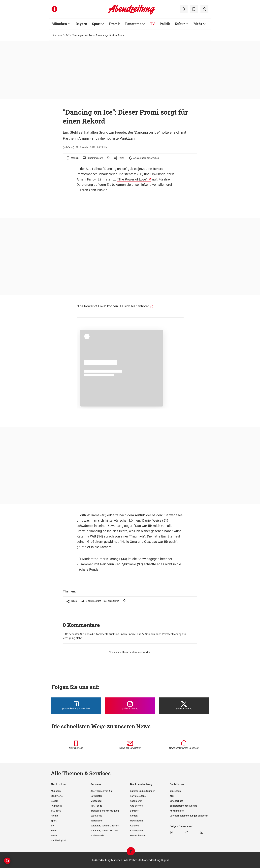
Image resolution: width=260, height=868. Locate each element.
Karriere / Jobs (138, 796)
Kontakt (134, 816)
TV (67, 35)
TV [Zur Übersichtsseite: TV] (152, 24)
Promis (55, 816)
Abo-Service (136, 806)
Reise (54, 836)
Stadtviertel (57, 796)
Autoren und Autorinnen (143, 791)
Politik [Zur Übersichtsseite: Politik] (165, 24)
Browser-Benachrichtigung (105, 811)
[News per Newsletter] (130, 745)
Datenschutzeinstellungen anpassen (189, 816)
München (56, 791)
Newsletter (96, 796)
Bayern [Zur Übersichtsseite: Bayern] (81, 24)
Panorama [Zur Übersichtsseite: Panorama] (133, 24)
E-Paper (134, 811)
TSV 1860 (56, 811)
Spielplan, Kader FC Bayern (105, 826)
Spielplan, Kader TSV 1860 (104, 831)
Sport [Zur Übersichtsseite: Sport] (96, 24)
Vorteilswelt (97, 821)
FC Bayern (56, 806)
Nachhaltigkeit (59, 841)
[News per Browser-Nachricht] (184, 745)
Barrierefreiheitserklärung (183, 806)
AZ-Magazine (137, 831)
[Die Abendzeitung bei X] (184, 706)
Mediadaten (136, 821)
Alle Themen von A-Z (101, 791)
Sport (54, 821)
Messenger (96, 801)
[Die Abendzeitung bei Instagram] (130, 706)
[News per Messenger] (76, 745)
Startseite (57, 35)
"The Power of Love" (132, 179)
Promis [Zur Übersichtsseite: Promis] (115, 24)
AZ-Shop (134, 826)
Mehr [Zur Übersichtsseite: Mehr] (198, 24)
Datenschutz (176, 801)
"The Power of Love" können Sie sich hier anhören (113, 306)
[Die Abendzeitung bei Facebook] (76, 706)
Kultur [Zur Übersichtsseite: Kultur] (180, 24)
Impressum (176, 791)
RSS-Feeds (96, 806)
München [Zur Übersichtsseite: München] (59, 24)
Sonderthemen (138, 836)
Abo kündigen (177, 811)
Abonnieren (136, 801)
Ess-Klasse (96, 816)
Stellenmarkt (97, 836)
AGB (172, 796)
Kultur (54, 831)
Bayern (55, 801)
